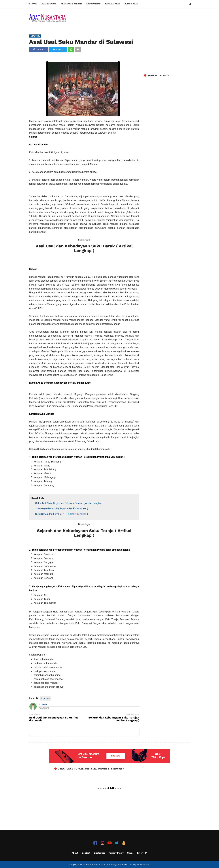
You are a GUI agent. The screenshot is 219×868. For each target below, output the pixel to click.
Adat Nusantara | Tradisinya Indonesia (108, 864)
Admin (44, 704)
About (75, 853)
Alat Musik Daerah (71, 4)
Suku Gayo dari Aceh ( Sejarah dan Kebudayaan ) (62, 509)
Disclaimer (99, 853)
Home (33, 4)
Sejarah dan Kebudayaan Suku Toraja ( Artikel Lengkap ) (84, 533)
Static (130, 853)
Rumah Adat (131, 4)
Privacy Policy (116, 853)
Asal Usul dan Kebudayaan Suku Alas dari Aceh (54, 719)
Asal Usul (46, 698)
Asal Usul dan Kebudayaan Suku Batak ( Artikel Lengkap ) (84, 248)
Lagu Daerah (93, 4)
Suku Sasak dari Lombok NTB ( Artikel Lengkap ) (61, 514)
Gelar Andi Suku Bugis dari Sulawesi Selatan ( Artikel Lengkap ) (69, 503)
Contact (86, 853)
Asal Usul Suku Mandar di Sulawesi (81, 42)
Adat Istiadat (49, 4)
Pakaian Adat (113, 4)
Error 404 (142, 853)
